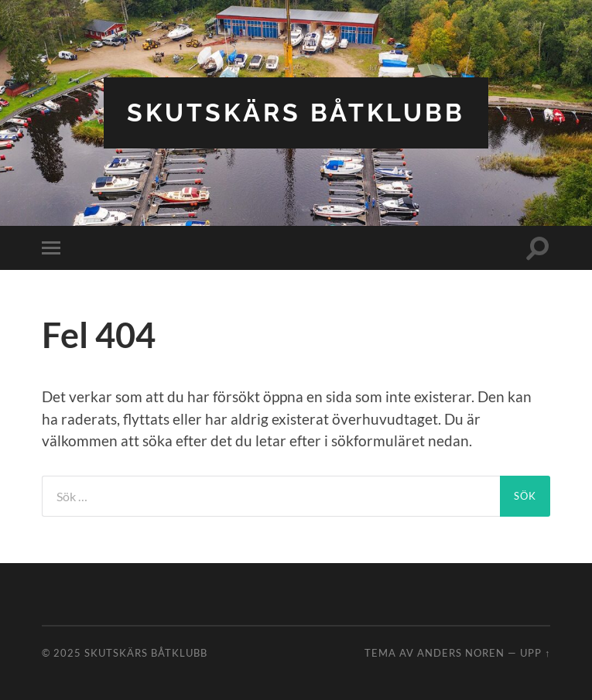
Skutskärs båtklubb (296, 113)
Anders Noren (461, 653)
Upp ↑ (535, 653)
